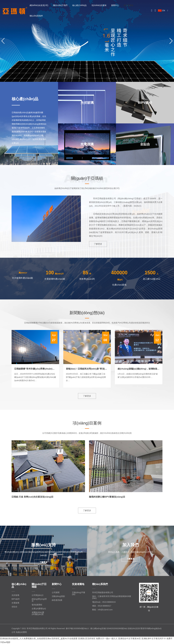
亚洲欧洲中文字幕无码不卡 (154, 638)
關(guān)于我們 (60, 5)
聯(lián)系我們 (36, 16)
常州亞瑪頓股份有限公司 (103, 592)
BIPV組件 (16, 599)
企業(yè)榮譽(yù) (39, 609)
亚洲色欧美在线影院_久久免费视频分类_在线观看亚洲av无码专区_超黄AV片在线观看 (39, 638)
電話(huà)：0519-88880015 (104, 602)
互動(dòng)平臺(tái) (79, 593)
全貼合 (14, 607)
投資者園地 (128, 5)
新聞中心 (115, 5)
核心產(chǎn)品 (79, 5)
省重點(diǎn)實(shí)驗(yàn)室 (38, 613)
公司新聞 (56, 592)
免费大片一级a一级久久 (107, 638)
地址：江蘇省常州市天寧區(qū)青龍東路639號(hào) (112, 597)
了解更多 (98, 244)
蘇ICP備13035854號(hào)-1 (78, 628)
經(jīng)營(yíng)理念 (39, 600)
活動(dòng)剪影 (58, 596)
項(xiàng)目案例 (99, 5)
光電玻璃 (15, 603)
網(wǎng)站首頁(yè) (39, 5)
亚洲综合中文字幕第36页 (129, 638)
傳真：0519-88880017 (102, 606)
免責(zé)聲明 (21, 632)
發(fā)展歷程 (37, 605)
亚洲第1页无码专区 (87, 638)
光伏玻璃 (15, 595)
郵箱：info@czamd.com (102, 610)
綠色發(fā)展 (57, 600)
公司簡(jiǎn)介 (38, 595)
